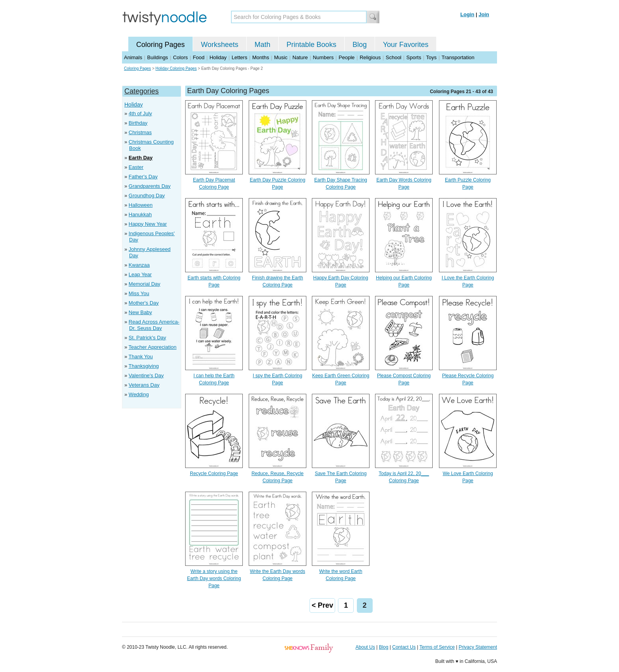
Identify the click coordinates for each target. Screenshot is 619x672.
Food (199, 57)
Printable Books (311, 45)
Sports (414, 57)
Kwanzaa (139, 265)
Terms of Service (437, 647)
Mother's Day (144, 303)
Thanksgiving (144, 366)
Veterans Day (144, 385)
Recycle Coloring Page (214, 474)
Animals (133, 57)
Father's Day (143, 177)
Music (281, 57)
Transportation (458, 57)
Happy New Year (148, 224)
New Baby (140, 312)
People (347, 57)
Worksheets (220, 45)
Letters (240, 57)
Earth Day (141, 158)
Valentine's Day (146, 375)
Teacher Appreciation (153, 347)
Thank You (141, 357)
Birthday (138, 123)
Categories (142, 91)
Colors (180, 57)
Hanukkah (140, 214)
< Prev (322, 605)
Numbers (323, 57)
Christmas (140, 132)
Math (263, 45)
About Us (365, 647)
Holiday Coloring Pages (176, 68)
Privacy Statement (478, 647)
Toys (431, 57)
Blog (360, 45)
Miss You (139, 293)
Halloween (141, 205)
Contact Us (404, 647)
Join (484, 14)
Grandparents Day (150, 186)
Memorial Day (144, 284)
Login (467, 14)
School (394, 57)
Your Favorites (406, 45)
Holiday (218, 57)
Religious (370, 57)
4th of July (140, 113)
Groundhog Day (147, 196)
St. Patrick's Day (147, 338)
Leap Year (140, 274)
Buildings (158, 57)
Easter (136, 167)
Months (261, 57)
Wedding (139, 394)
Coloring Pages (160, 45)
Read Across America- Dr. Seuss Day (154, 325)
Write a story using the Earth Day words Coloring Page (214, 578)
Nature (300, 57)
